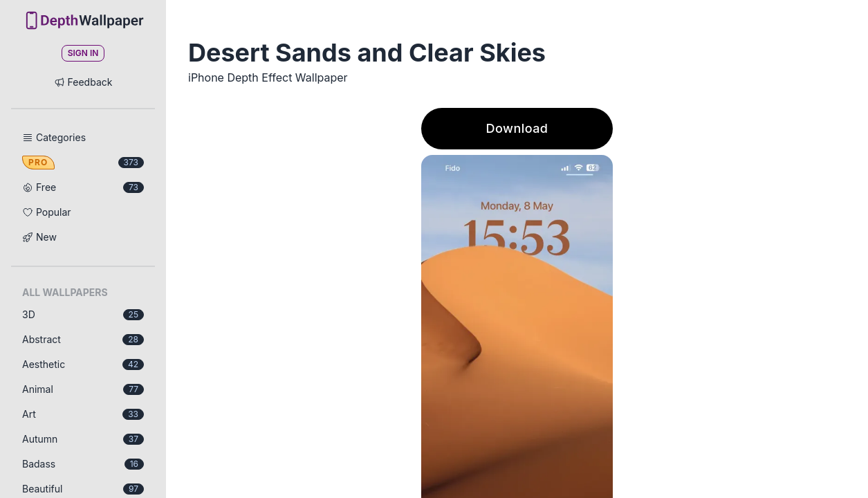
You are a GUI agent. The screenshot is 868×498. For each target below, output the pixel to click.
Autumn (83, 439)
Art (83, 414)
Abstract (83, 339)
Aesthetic (83, 364)
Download (517, 128)
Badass (83, 464)
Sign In (83, 53)
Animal (83, 389)
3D (83, 314)
